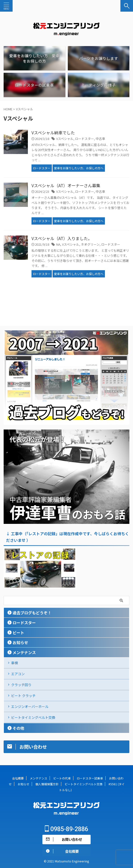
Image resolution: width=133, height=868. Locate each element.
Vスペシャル (65, 139)
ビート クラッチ (23, 696)
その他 (18, 728)
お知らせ (20, 642)
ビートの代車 (62, 778)
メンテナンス (24, 652)
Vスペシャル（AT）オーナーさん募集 (66, 185)
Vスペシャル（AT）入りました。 (62, 238)
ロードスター (85, 139)
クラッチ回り (21, 685)
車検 (15, 663)
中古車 (100, 139)
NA (58, 244)
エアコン (18, 674)
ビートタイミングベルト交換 (33, 717)
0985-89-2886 (66, 829)
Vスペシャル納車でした (53, 133)
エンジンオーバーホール (30, 706)
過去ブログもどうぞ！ (32, 613)
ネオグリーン (90, 244)
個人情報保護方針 (47, 784)
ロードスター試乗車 (90, 778)
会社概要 (18, 778)
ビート (18, 633)
